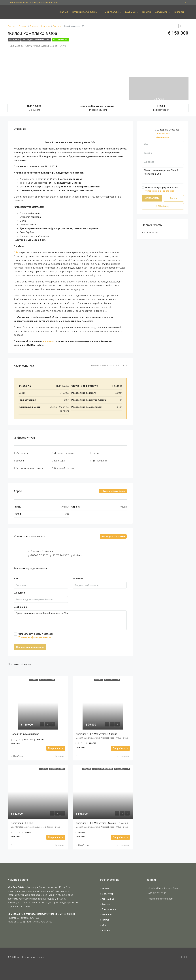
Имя (16, 576)
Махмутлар (108, 892)
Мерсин (106, 928)
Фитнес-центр (100, 460)
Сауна (96, 453)
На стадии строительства (36, 40)
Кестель (106, 902)
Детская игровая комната (30, 467)
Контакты (179, 12)
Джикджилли (109, 907)
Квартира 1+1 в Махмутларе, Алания (97, 732)
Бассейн (20, 460)
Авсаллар (107, 913)
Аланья (106, 887)
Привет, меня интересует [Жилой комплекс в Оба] (70, 618)
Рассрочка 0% (60, 40)
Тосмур (106, 918)
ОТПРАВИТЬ (152, 198)
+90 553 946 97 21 (61, 553)
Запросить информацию (30, 645)
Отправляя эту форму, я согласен (70, 634)
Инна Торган (19, 754)
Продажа (14, 40)
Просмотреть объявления (113, 534)
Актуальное (161, 12)
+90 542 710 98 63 (39, 553)
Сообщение (20, 605)
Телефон (78, 576)
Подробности (56, 746)
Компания (130, 12)
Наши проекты (111, 12)
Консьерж (60, 460)
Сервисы (146, 12)
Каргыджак (108, 897)
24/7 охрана (22, 453)
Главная (64, 12)
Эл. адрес (19, 591)
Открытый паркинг (64, 467)
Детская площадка (64, 453)
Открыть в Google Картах (113, 489)
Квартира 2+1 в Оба (22, 821)
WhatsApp (78, 553)
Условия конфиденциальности (35, 635)
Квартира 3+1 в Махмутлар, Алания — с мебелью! (104, 821)
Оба (16, 252)
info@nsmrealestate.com (161, 897)
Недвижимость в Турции (85, 12)
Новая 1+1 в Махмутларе (25, 732)
